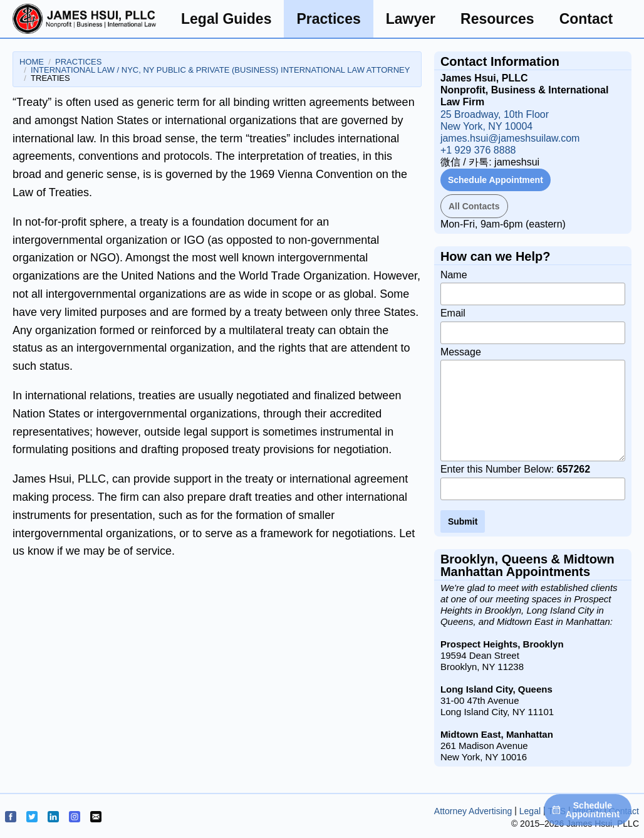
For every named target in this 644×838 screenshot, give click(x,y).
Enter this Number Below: (533, 482)
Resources (497, 19)
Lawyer (411, 19)
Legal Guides (226, 19)
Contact (586, 19)
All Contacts (474, 206)
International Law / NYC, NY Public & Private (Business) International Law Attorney (220, 70)
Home (32, 62)
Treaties (50, 78)
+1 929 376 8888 (478, 150)
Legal (530, 811)
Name (533, 288)
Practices (328, 19)
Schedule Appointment (496, 180)
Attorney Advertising (473, 811)
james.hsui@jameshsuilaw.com (510, 138)
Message (533, 404)
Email (533, 326)
